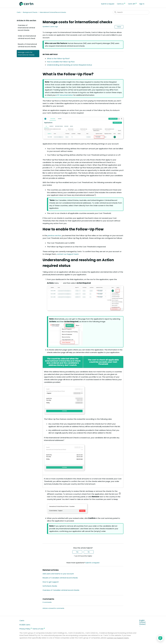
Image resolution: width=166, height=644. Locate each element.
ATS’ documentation (65, 95)
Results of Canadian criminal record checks (60, 578)
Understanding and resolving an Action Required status (69, 65)
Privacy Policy (26, 629)
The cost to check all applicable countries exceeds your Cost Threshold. (103, 362)
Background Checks (30, 12)
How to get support (51, 582)
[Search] (131, 12)
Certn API (132, 4)
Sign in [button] (142, 4)
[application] (160, 638)
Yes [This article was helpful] (77, 552)
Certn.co (121, 4)
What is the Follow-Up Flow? (58, 59)
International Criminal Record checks (53, 12)
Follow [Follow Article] (119, 27)
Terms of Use (39, 629)
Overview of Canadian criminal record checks (61, 590)
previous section (54, 235)
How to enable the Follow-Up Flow (61, 62)
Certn (19, 12)
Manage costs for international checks (26, 54)
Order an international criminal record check (27, 37)
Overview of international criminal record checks (26, 28)
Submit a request (108, 4)
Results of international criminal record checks (27, 45)
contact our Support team (68, 254)
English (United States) (142, 623)
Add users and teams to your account (58, 574)
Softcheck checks (50, 586)
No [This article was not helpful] (89, 552)
